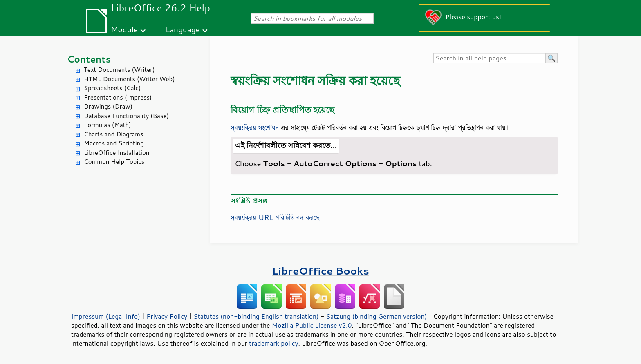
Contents (89, 59)
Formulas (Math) (108, 125)
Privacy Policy (167, 316)
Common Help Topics (114, 162)
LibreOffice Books (320, 271)
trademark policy (273, 343)
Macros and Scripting (114, 143)
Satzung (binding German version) (377, 316)
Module (124, 29)
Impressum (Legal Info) (106, 316)
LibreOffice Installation (117, 153)
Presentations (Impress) (118, 97)
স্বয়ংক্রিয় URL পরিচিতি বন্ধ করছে (275, 217)
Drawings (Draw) (108, 106)
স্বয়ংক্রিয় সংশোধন (255, 127)
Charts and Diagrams (113, 134)
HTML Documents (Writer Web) (129, 79)
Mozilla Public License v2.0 (312, 325)
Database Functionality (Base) (126, 116)
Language (183, 29)
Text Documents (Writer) (119, 70)
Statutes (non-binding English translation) (256, 316)
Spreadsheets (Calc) (112, 88)
